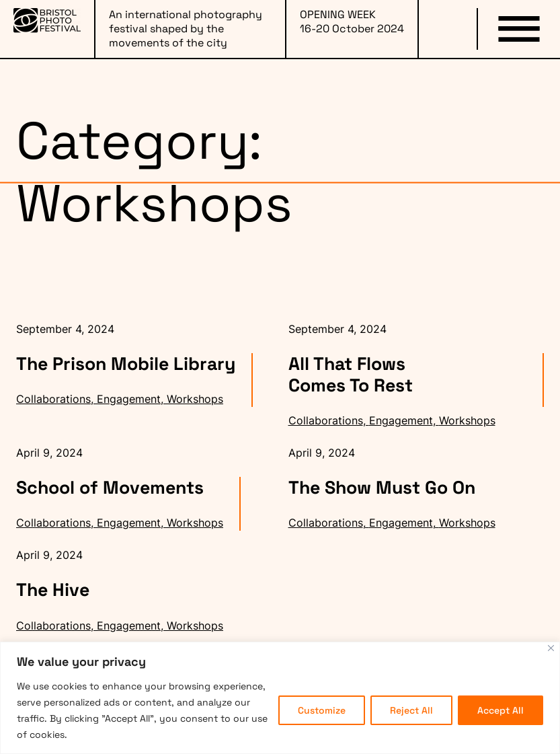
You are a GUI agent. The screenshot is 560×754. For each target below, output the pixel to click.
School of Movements (110, 488)
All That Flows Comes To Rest (351, 375)
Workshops (195, 399)
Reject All (411, 710)
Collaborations (53, 399)
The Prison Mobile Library (126, 364)
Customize (322, 710)
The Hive (53, 590)
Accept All (501, 710)
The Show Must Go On (382, 488)
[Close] (551, 648)
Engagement (129, 399)
